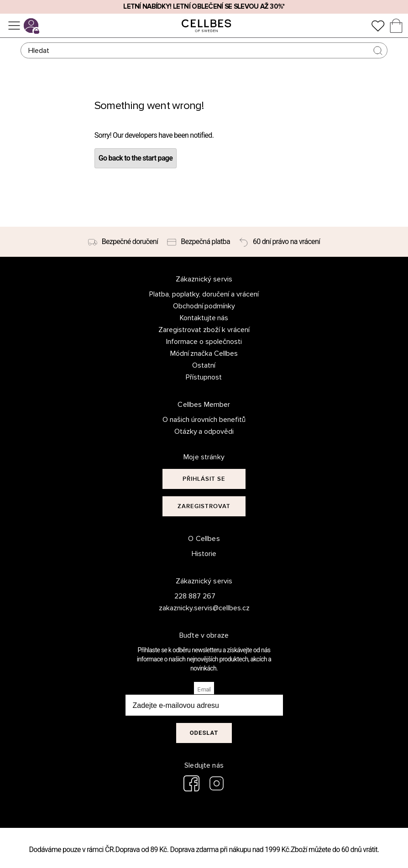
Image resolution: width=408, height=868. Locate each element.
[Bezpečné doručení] (123, 242)
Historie (204, 554)
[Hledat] (204, 50)
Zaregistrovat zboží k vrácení (204, 330)
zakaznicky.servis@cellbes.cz (195, 608)
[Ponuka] (14, 26)
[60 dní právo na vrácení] (280, 242)
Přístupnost (204, 377)
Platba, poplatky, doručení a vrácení (204, 294)
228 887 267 (195, 596)
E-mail (204, 690)
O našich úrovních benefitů (204, 420)
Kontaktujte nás (204, 318)
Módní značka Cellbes (204, 353)
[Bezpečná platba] (199, 242)
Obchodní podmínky (204, 306)
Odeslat (204, 733)
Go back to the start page (136, 158)
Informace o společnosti (204, 342)
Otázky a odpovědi (204, 431)
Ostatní (204, 365)
